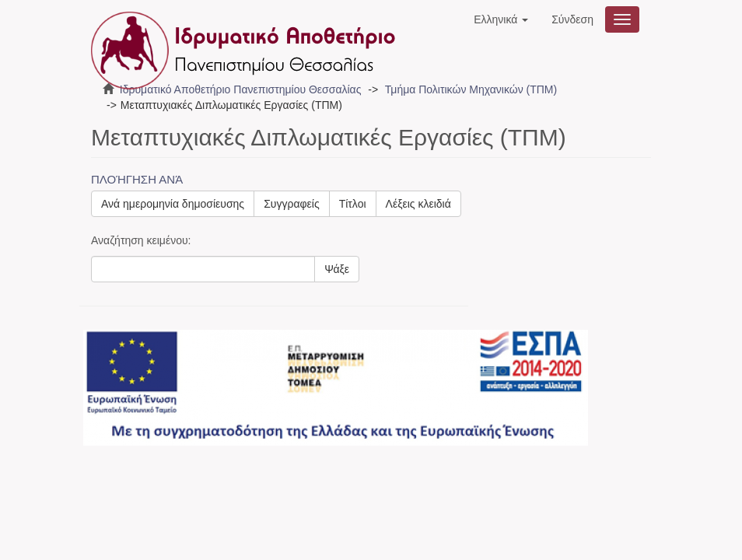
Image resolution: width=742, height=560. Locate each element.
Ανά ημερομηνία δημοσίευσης (173, 204)
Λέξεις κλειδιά (418, 204)
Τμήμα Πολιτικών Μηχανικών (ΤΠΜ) (471, 89)
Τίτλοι (353, 204)
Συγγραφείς (292, 204)
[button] (501, 19)
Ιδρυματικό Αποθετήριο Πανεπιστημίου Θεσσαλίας (241, 89)
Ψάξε (337, 269)
